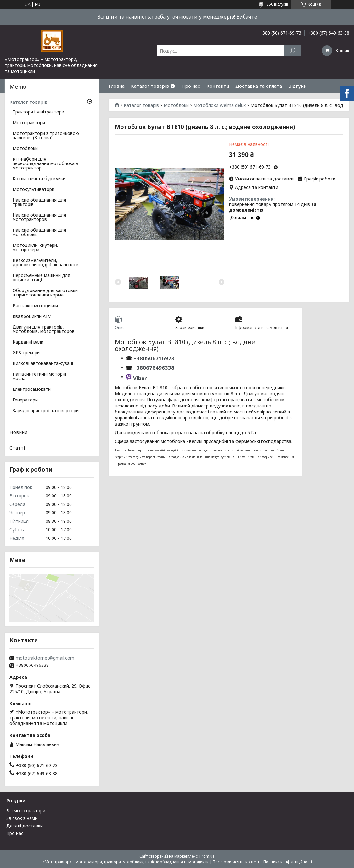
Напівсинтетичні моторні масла (39, 377)
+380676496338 (154, 368)
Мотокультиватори (34, 190)
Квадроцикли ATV (32, 317)
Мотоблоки (25, 149)
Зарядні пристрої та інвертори (46, 411)
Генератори (25, 400)
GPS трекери (26, 353)
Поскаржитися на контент (236, 862)
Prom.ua (207, 856)
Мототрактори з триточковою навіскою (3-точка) (46, 136)
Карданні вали (28, 342)
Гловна (117, 86)
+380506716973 (153, 358)
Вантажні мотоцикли (35, 306)
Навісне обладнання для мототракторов (39, 218)
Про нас (191, 86)
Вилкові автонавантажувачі (43, 364)
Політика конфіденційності (288, 862)
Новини (18, 432)
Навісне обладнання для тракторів (39, 202)
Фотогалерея (124, 100)
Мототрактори (29, 123)
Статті (17, 448)
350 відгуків (277, 4)
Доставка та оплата (259, 86)
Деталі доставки (25, 826)
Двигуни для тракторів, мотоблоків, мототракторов (44, 329)
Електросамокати (32, 390)
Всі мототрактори (26, 811)
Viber (140, 378)
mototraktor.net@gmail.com (45, 658)
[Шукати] (292, 51)
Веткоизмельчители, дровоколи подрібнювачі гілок (46, 263)
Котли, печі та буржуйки (39, 179)
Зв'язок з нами (22, 818)
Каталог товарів (150, 86)
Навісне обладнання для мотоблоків (39, 233)
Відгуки (297, 86)
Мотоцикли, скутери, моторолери (35, 248)
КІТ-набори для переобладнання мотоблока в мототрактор (45, 164)
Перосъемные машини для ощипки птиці (41, 278)
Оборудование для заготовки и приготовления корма (45, 293)
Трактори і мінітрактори (38, 112)
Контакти (218, 86)
